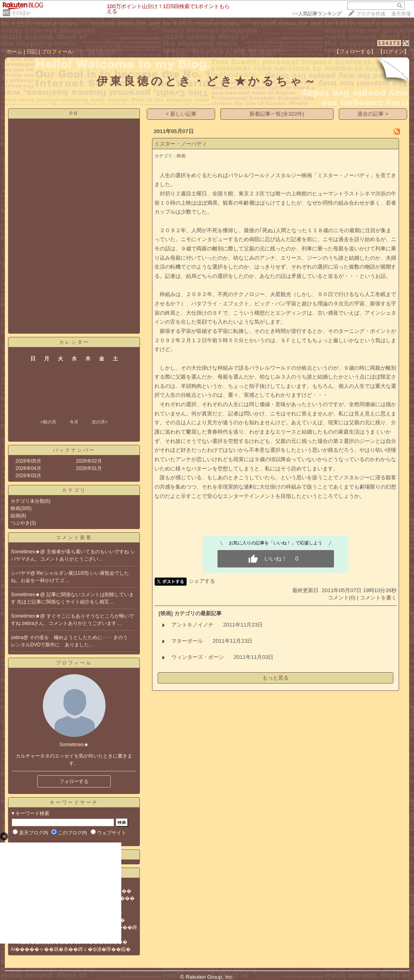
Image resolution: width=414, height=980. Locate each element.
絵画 (15, 516)
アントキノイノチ (192, 625)
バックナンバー (74, 450)
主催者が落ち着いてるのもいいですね (88, 552)
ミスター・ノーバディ (181, 144)
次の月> (100, 422)
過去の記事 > (373, 114)
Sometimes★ (25, 552)
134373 (389, 43)
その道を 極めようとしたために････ (71, 637)
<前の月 (48, 422)
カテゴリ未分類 (27, 501)
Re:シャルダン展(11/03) (63, 573)
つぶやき (20, 523)
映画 (15, 508)
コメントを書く (378, 598)
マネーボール (187, 641)
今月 (74, 422)
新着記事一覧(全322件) (277, 114)
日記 (32, 52)
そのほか (21, 13)
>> (317, 14)
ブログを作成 (371, 14)
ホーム (14, 52)
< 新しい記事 (181, 114)
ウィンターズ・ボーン (198, 657)
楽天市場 (401, 14)
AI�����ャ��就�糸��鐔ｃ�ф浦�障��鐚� (71, 949)
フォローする (74, 781)
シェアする (202, 581)
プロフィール (57, 52)
